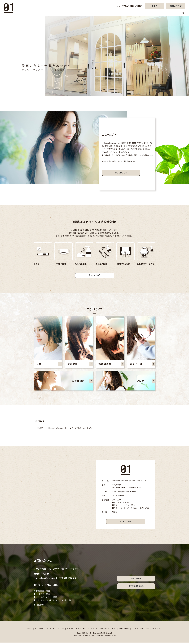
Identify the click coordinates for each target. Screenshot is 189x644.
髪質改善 (134, 13)
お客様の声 (168, 13)
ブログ (178, 13)
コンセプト (114, 13)
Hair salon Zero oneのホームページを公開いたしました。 (71, 429)
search (183, 14)
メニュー (124, 13)
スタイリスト (156, 13)
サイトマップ (157, 630)
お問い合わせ (124, 630)
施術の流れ (144, 13)
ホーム (93, 13)
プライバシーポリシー (140, 630)
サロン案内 (102, 13)
